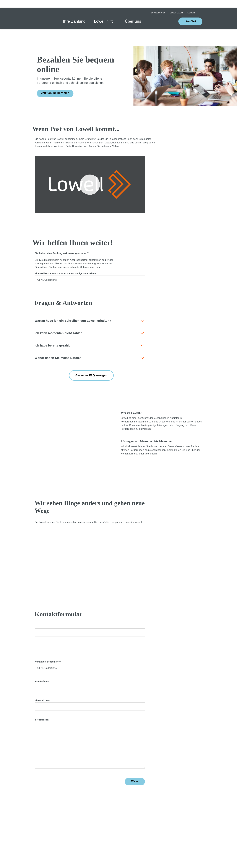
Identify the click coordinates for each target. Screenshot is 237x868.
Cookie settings (153, 851)
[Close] (86, 851)
